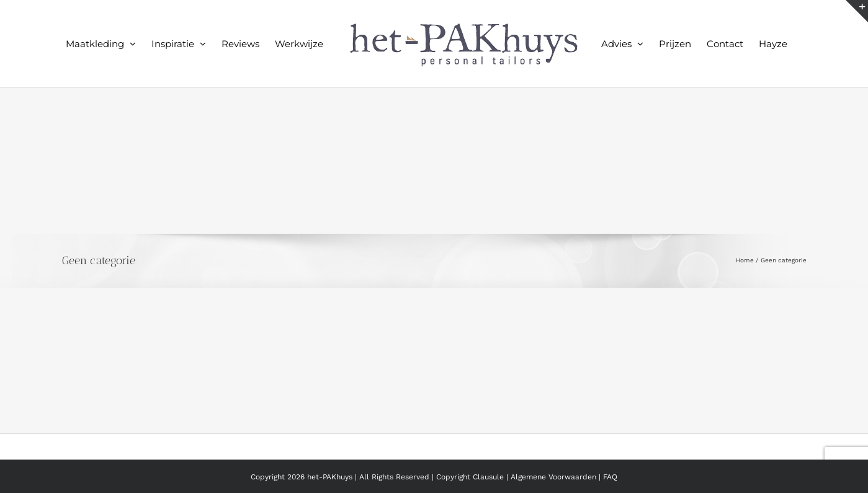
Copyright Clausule (470, 477)
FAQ (610, 477)
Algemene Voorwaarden (555, 477)
